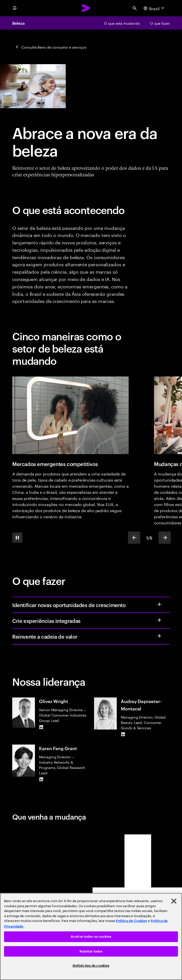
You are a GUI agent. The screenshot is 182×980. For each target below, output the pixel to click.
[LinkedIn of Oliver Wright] (41, 727)
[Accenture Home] (86, 8)
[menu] (15, 8)
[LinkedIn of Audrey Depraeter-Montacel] (123, 734)
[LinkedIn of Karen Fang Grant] (41, 779)
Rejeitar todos (91, 951)
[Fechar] (174, 901)
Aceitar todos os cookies (91, 937)
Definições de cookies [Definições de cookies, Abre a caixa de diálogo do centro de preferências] (91, 966)
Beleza (18, 23)
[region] (91, 936)
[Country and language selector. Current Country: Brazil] (154, 8)
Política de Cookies (132, 921)
